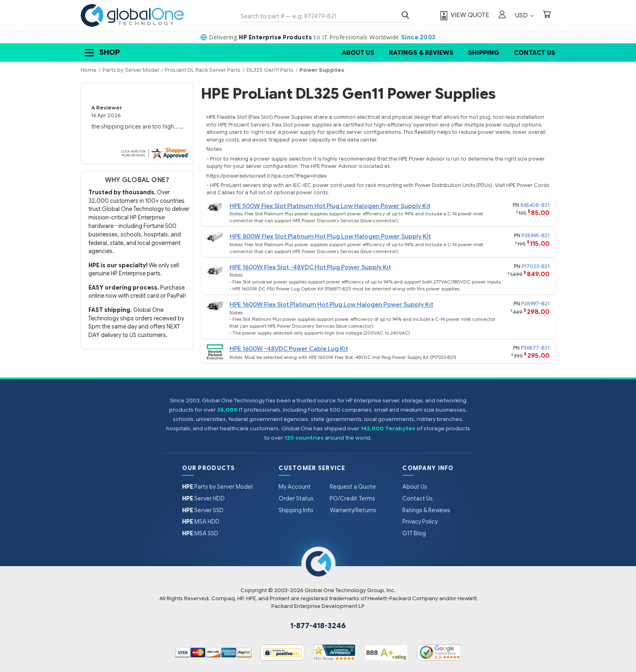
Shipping (484, 53)
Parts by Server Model (217, 487)
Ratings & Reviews (421, 53)
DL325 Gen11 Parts (270, 70)
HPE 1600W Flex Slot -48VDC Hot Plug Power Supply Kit (310, 267)
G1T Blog (414, 533)
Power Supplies (322, 70)
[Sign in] (502, 15)
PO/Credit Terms (352, 498)
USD (524, 15)
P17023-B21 (536, 266)
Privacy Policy (420, 522)
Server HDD (203, 498)
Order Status (296, 498)
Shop (101, 53)
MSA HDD (201, 522)
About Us (358, 53)
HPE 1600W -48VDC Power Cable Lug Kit (289, 349)
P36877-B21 (535, 348)
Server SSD (203, 510)
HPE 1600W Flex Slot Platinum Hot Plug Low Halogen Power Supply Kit (331, 304)
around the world (348, 438)
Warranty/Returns (353, 510)
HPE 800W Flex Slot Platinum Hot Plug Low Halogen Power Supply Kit (330, 236)
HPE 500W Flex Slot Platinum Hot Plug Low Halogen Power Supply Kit (330, 206)
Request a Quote (353, 487)
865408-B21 (535, 205)
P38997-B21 (535, 304)
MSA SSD (200, 533)
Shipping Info (296, 510)
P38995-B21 (536, 235)
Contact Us (535, 53)
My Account (295, 487)
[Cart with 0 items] (547, 15)
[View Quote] (463, 15)
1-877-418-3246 (318, 626)
